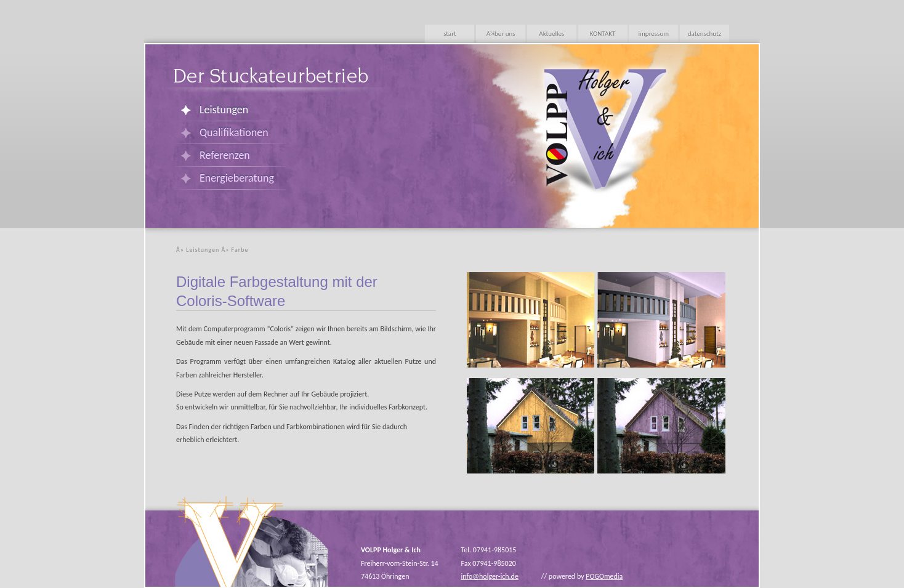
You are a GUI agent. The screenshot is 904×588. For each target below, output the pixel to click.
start (450, 34)
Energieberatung (237, 178)
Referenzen (225, 155)
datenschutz (704, 34)
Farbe (240, 250)
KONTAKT (603, 34)
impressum (654, 34)
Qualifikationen (234, 132)
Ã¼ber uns (501, 34)
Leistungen (224, 110)
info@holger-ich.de (490, 576)
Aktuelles (551, 34)
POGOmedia (604, 576)
